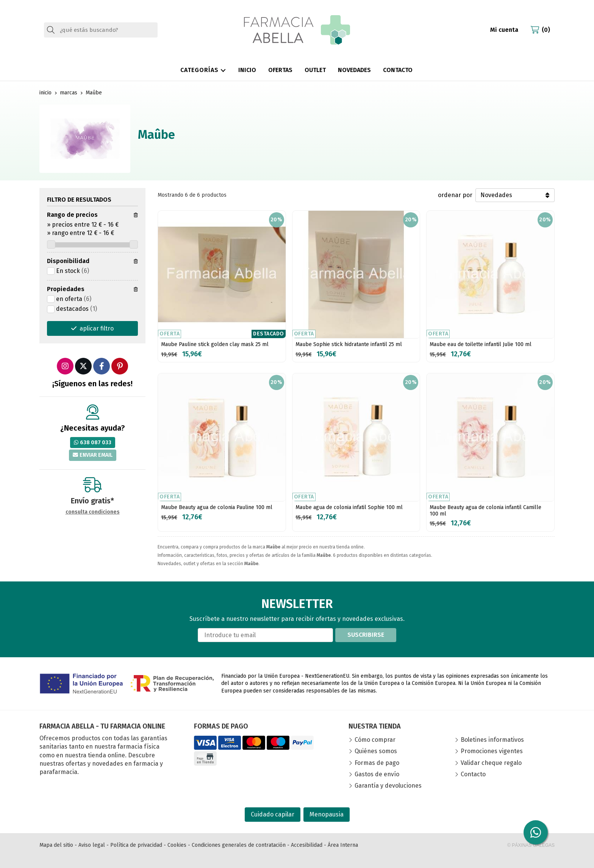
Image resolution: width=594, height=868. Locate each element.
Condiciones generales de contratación (239, 845)
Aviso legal (92, 845)
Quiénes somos (376, 751)
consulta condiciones (93, 512)
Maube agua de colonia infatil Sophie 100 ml (349, 507)
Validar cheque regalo (491, 763)
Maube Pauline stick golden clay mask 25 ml (215, 344)
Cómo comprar (375, 740)
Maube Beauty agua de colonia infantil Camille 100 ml (485, 511)
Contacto (473, 774)
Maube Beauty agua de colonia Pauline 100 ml (217, 507)
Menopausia (327, 814)
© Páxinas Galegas (531, 845)
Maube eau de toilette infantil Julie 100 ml (481, 344)
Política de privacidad (136, 845)
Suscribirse (366, 635)
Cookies (177, 845)
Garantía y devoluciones (388, 786)
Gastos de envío (377, 774)
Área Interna (343, 845)
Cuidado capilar (273, 814)
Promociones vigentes (492, 751)
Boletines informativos (492, 740)
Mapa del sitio (56, 845)
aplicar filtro (97, 328)
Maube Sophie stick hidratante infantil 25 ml (349, 344)
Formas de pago (377, 763)
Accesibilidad (307, 845)
